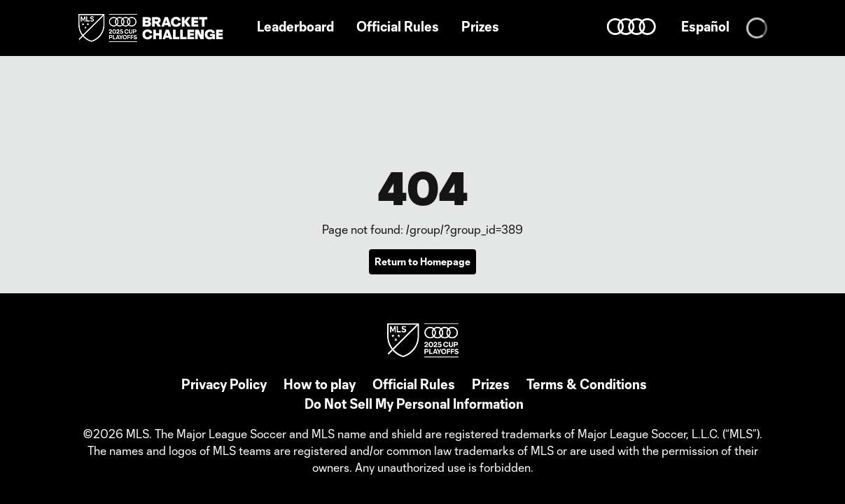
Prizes (491, 384)
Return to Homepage (422, 261)
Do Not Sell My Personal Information (414, 404)
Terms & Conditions (587, 384)
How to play (320, 384)
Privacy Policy (224, 384)
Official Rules (414, 384)
